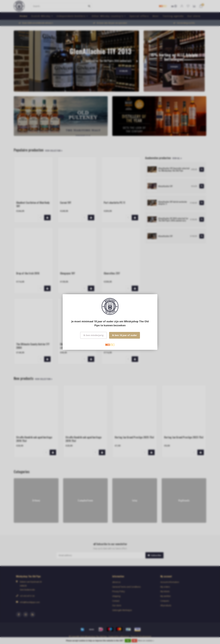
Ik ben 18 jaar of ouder (125, 335)
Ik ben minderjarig (94, 335)
